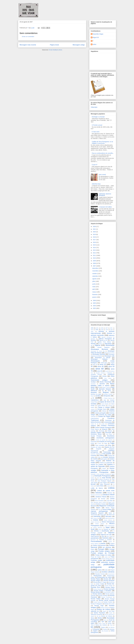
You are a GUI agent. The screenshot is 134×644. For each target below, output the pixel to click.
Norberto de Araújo (109, 529)
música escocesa (95, 522)
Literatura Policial (101, 497)
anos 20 (103, 364)
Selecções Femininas (97, 615)
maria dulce (103, 515)
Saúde (111, 613)
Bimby (109, 391)
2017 (95, 240)
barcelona (93, 384)
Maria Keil (112, 515)
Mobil (107, 518)
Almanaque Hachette (99, 354)
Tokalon (103, 627)
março (94, 292)
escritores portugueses (106, 438)
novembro (96, 271)
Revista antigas (95, 581)
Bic (103, 391)
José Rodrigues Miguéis (104, 481)
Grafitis (99, 457)
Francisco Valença (95, 454)
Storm (105, 620)
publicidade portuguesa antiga (103, 566)
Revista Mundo (95, 592)
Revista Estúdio (109, 586)
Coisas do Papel (104, 416)
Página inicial (54, 45)
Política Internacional (99, 545)
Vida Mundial (105, 631)
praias (106, 557)
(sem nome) (102, 175)
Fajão (112, 443)
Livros (112, 499)
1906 (102, 328)
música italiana (100, 524)
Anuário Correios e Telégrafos (104, 373)
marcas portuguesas (99, 511)
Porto (92, 549)
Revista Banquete (109, 581)
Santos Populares (99, 613)
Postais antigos (104, 551)
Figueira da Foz (110, 447)
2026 (95, 227)
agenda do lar (104, 340)
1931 (92, 330)
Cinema (112, 411)
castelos (93, 409)
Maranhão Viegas (98, 34)
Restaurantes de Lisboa (104, 577)
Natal (108, 527)
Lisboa (111, 488)
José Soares (94, 483)
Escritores (111, 436)
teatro (93, 623)
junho (94, 284)
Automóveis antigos (99, 380)
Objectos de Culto (106, 535)
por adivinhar (107, 547)
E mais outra (96, 132)
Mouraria (112, 518)
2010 (95, 258)
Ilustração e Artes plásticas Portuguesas (103, 471)
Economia (102, 431)
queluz (100, 570)
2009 (95, 261)
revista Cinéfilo (100, 584)
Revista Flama (110, 587)
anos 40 (101, 366)
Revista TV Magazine (97, 604)
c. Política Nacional (107, 398)
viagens (95, 631)
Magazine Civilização (107, 506)
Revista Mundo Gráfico (109, 592)
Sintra (100, 618)
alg (92, 345)
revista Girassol (97, 589)
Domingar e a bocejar (98, 117)
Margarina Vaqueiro (97, 513)
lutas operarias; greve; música (98, 502)
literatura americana (96, 495)
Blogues (106, 392)
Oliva (103, 536)
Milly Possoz (94, 518)
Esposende (94, 442)
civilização (93, 416)
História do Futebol (97, 465)
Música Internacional (108, 522)
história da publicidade (106, 463)
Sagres (104, 611)
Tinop (111, 625)
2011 (95, 255)
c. (94, 398)
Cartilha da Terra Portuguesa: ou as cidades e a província (102, 142)
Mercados (108, 516)
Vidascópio (94, 107)
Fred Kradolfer (107, 454)
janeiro (95, 297)
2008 (95, 263)
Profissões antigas (97, 560)
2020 (95, 232)
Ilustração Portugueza (102, 476)
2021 (95, 229)
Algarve (97, 345)
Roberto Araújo (104, 608)
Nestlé (93, 529)
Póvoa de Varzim (96, 557)
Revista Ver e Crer (109, 604)
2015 (95, 245)
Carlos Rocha (101, 406)
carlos (95, 44)
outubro (95, 274)
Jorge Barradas (107, 478)
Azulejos (93, 382)
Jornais (93, 479)
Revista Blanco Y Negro (100, 582)
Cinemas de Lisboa (105, 415)
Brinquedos (107, 396)
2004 (95, 306)
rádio (106, 570)
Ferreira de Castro (96, 447)
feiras (110, 445)
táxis (110, 622)
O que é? (95, 165)
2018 (95, 237)
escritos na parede (100, 440)
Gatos (102, 455)
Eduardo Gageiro (96, 432)
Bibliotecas (94, 391)
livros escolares (99, 501)
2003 (95, 308)
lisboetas (99, 493)
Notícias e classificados (101, 531)
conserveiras (108, 422)
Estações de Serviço (105, 442)
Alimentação (110, 345)
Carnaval (110, 406)
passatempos (95, 538)
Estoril (92, 443)
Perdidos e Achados (106, 540)
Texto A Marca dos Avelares (99, 625)
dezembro (96, 268)
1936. (97, 330)
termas (110, 623)
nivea (100, 529)
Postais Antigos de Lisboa (103, 555)
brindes (98, 396)
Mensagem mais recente (28, 45)
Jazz (98, 478)
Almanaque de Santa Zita (98, 351)
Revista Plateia (95, 579)
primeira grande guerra (107, 559)
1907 (107, 328)
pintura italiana (94, 544)
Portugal (101, 549)
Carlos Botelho (105, 404)
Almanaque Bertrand (99, 349)
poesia (103, 543)
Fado (106, 443)
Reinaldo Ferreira (100, 574)
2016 (95, 242)
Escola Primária (96, 436)
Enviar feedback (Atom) (56, 50)
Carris (92, 407)
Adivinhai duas (96, 184)
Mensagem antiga (79, 45)
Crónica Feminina (108, 425)
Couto (103, 424)
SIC (97, 616)
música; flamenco (98, 528)
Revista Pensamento (107, 597)
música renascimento (109, 526)
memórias (97, 516)
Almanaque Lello (109, 356)
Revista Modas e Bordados (103, 591)
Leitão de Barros (97, 488)
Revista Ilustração (109, 589)
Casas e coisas (104, 407)
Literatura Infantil (108, 495)
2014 (95, 248)
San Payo (112, 611)
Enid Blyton (109, 434)
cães (105, 400)
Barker (93, 387)
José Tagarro (104, 483)
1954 (111, 330)
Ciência (104, 411)
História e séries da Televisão (103, 465)
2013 (95, 250)
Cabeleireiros (95, 400)
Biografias (94, 392)
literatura (110, 493)
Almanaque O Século (103, 358)
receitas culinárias (108, 572)
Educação (108, 432)
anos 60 (100, 369)
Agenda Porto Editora (104, 342)
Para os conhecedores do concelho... (103, 153)
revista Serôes (97, 602)
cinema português (100, 413)
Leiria (111, 486)
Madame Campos (101, 504)
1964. (92, 331)
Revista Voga (99, 606)
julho (94, 281)
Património (106, 538)
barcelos (102, 384)
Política (112, 544)
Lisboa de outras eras (106, 491)
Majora (98, 508)
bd (99, 387)
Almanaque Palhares (99, 359)
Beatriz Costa (106, 387)
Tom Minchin (111, 627)
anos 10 (95, 365)
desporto (105, 429)
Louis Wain (110, 501)
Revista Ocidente (103, 596)
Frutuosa (93, 455)
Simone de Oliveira (107, 616)
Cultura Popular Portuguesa (103, 427)
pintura (110, 542)
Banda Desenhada (106, 382)
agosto (95, 279)
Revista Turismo (108, 602)
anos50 (107, 371)
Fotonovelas (107, 452)
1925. (111, 328)
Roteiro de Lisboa (103, 609)
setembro (95, 276)
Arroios (104, 376)
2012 (95, 253)
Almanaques (95, 361)
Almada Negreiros (104, 347)
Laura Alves (100, 486)
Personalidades (96, 541)
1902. (97, 328)
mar (99, 510)
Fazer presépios (100, 445)
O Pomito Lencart (97, 125)
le (107, 486)
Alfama (101, 344)
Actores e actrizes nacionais (103, 334)
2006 (95, 300)
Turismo (105, 629)
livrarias (103, 499)
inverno (93, 478)
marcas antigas (107, 509)
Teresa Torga (102, 623)
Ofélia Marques (95, 536)
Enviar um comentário (28, 37)
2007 (95, 266)
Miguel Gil (96, 37)
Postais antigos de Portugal (103, 553)
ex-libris (99, 443)
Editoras (110, 431)
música (95, 520)
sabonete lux (95, 611)
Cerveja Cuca (102, 409)
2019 (95, 234)
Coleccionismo (95, 419)
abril (94, 289)
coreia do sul (95, 424)
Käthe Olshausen (105, 484)
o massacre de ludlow (105, 207)
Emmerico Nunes (96, 434)
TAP (103, 622)
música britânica (108, 520)
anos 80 (100, 371)
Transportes (96, 629)
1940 (102, 330)
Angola (113, 363)
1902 (92, 328)
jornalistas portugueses (104, 479)
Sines (92, 618)
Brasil (92, 396)
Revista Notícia (97, 594)
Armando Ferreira (96, 374)
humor (104, 468)
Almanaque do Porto (109, 353)
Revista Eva (95, 587)
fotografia (99, 449)
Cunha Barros (95, 429)
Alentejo (93, 344)
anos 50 (111, 366)
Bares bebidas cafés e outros (103, 385)
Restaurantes (98, 576)
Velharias (112, 629)
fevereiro (95, 295)
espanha (110, 440)
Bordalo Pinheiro (108, 394)
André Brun (104, 363)
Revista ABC (107, 579)
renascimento (111, 574)
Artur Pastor (108, 378)
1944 (107, 330)
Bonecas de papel (96, 394)
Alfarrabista (108, 344)
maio (94, 287)
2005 (95, 303)
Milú (101, 518)
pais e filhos (110, 536)
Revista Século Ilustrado (107, 600)
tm (92, 627)
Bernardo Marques (105, 389)
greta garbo (104, 459)
